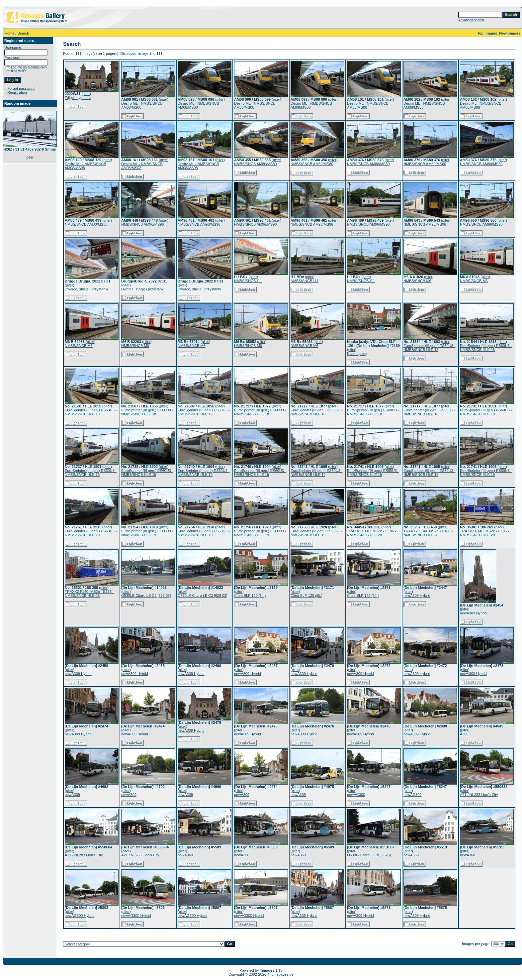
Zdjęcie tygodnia (78, 98)
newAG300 (356, 795)
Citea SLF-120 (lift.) (250, 596)
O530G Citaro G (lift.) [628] (369, 855)
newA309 (72, 795)
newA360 (185, 855)
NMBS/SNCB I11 (248, 281)
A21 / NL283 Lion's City (479, 795)
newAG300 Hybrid (80, 916)
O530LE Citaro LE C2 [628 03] (146, 596)
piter (86, 94)
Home (9, 33)
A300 (464, 734)
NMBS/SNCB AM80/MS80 (255, 164)
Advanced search (471, 20)
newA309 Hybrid (417, 596)
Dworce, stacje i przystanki (86, 289)
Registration (17, 92)
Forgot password (21, 88)
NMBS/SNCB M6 (417, 281)
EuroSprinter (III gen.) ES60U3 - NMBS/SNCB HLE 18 (430, 348)
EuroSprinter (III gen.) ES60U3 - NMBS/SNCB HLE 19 (91, 473)
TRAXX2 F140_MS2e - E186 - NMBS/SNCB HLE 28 (372, 533)
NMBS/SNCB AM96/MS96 (142, 224)
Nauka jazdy (357, 354)
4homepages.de (280, 974)
